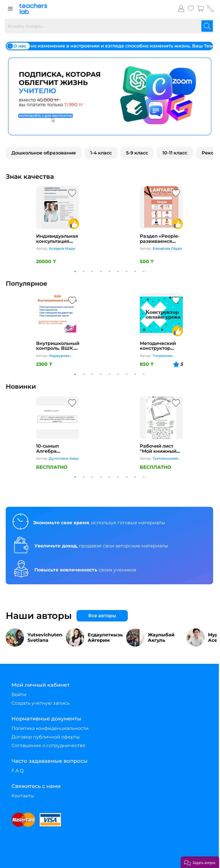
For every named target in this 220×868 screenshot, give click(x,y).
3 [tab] (92, 271)
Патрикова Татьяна (162, 356)
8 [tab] (135, 271)
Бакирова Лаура (167, 248)
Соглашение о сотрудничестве (48, 745)
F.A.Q (17, 771)
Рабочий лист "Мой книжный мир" (158, 451)
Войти (19, 695)
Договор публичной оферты (46, 737)
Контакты (23, 796)
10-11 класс (175, 153)
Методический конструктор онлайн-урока (158, 348)
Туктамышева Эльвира (165, 459)
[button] (200, 862)
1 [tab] (75, 271)
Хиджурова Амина (59, 356)
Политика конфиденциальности (50, 728)
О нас (17, 46)
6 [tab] (118, 271)
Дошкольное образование (44, 153)
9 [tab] (144, 271)
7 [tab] (127, 271)
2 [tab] (84, 271)
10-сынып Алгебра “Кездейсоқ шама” (50, 454)
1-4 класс (101, 153)
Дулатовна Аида (64, 458)
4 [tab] (101, 271)
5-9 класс (137, 153)
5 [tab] (109, 271)
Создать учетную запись (41, 703)
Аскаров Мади (62, 248)
